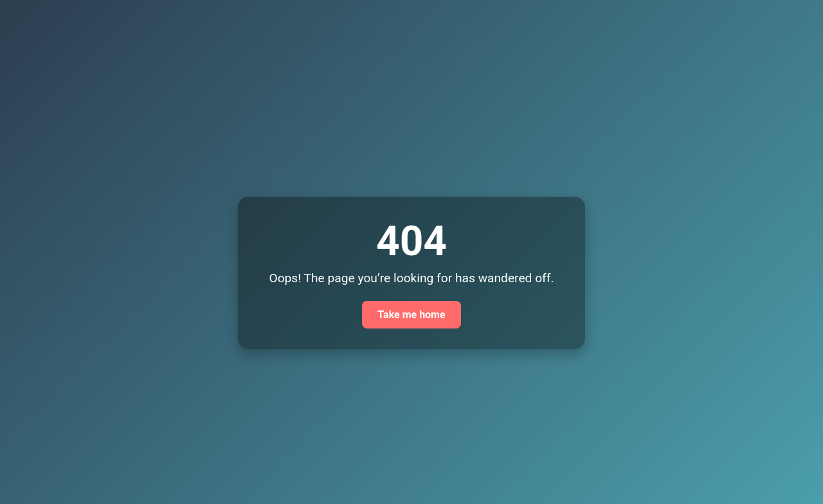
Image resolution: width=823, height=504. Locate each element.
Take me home (411, 315)
